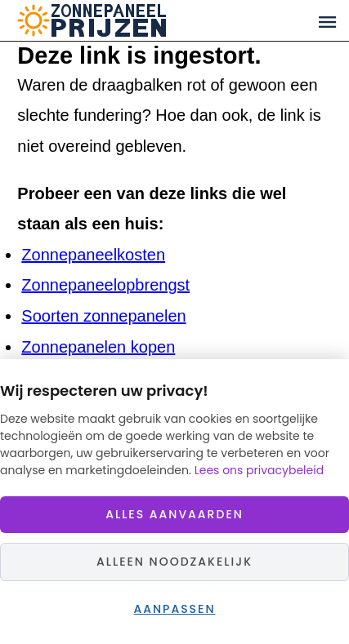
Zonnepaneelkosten (93, 255)
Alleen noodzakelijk (174, 562)
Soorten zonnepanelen (103, 316)
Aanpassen (174, 609)
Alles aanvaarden (174, 514)
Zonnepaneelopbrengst (105, 285)
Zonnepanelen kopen (98, 347)
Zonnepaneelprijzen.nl (155, 20)
